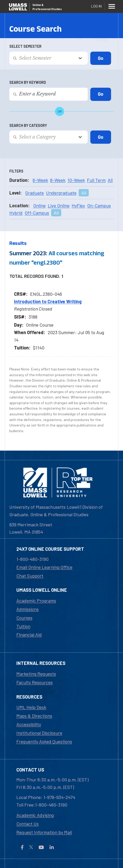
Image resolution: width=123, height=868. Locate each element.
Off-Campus (37, 213)
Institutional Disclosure (39, 733)
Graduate (35, 193)
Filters (16, 171)
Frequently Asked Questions (44, 741)
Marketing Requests (36, 674)
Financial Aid (29, 635)
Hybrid (16, 213)
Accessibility (29, 724)
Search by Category (28, 125)
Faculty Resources (35, 682)
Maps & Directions (34, 716)
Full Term (96, 180)
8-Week (58, 180)
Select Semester (25, 46)
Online (39, 205)
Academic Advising (35, 815)
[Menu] (112, 6)
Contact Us (28, 824)
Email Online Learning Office (44, 567)
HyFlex (78, 205)
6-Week (40, 180)
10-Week (76, 180)
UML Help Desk (31, 707)
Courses (24, 618)
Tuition (23, 626)
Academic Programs (36, 601)
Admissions (28, 609)
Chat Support (30, 576)
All (110, 180)
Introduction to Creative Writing (48, 301)
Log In (96, 6)
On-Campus (99, 205)
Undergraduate (61, 193)
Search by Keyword (28, 82)
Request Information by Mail (44, 832)
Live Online (59, 205)
